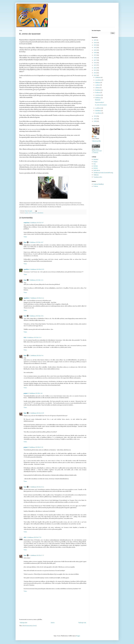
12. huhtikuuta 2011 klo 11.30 (36, 447)
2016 (95, 63)
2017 (95, 60)
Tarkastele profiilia (96, 141)
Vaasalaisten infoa (98, 177)
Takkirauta (96, 175)
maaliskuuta (98, 108)
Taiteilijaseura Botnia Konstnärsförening (103, 173)
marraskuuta (98, 80)
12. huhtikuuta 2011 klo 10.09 (37, 413)
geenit (27, 213)
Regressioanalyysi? (100, 102)
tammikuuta (98, 113)
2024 (95, 43)
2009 (95, 119)
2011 (95, 75)
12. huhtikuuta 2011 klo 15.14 (37, 487)
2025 (95, 40)
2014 (95, 68)
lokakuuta (98, 82)
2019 (95, 55)
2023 (95, 45)
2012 (95, 73)
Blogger (78, 636)
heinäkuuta (98, 90)
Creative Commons (97, 152)
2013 (95, 70)
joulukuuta (98, 77)
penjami (26, 393)
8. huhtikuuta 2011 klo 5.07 (37, 223)
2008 (95, 121)
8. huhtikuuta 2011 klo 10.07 (36, 242)
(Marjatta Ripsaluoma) (96, 150)
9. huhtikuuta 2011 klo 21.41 (37, 298)
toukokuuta (98, 95)
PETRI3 (96, 168)
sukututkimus (40, 213)
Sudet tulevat (97, 170)
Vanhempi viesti (82, 623)
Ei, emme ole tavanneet (101, 105)
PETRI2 (96, 166)
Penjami (95, 162)
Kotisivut (96, 186)
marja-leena (26, 223)
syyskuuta (98, 85)
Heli (25, 337)
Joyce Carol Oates (33, 213)
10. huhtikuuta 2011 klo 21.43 (34, 337)
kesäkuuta (98, 93)
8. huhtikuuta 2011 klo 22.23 (37, 269)
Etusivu (53, 623)
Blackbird (96, 159)
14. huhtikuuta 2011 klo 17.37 (37, 555)
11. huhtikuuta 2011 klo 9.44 (36, 355)
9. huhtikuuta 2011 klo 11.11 (36, 280)
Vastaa (25, 237)
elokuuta (98, 88)
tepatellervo (26, 269)
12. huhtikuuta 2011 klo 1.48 (35, 393)
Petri (94, 164)
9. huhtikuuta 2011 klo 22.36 (36, 316)
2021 (95, 50)
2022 (95, 47)
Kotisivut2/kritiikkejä (99, 184)
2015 (95, 65)
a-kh (25, 537)
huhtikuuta (98, 98)
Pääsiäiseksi (98, 100)
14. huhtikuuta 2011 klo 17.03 (34, 537)
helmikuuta (98, 110)
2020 (95, 53)
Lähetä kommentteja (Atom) (29, 626)
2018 (95, 58)
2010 (95, 116)
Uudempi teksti (23, 623)
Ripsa (26, 9)
